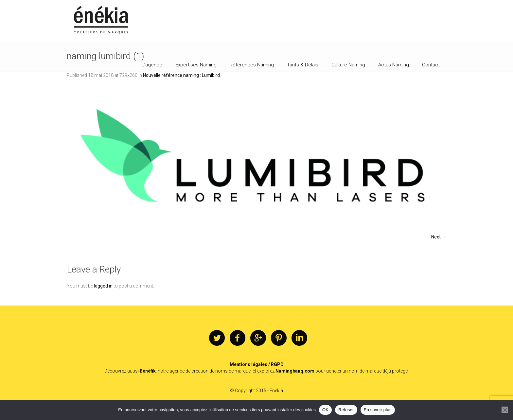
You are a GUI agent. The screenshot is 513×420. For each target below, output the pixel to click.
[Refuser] (505, 410)
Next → (439, 237)
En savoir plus (378, 410)
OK (325, 410)
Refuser (346, 410)
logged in (103, 286)
